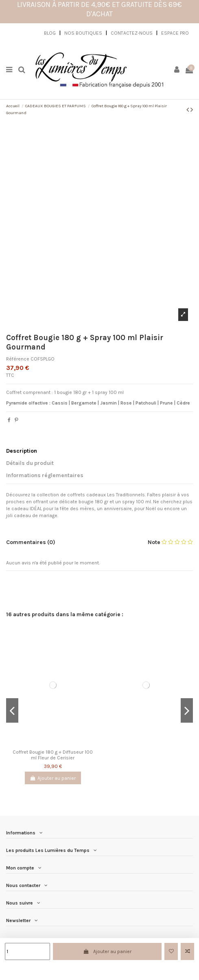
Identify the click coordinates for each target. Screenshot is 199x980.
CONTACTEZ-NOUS (132, 33)
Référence (18, 359)
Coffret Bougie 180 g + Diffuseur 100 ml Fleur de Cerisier (53, 755)
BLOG (50, 33)
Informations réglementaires (45, 475)
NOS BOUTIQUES (83, 33)
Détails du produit (30, 463)
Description (22, 451)
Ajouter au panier (107, 951)
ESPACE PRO (175, 33)
